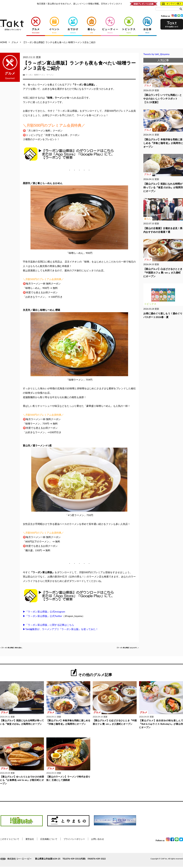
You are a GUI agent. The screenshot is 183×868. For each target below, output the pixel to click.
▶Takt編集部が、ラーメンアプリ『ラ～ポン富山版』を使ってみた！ (60, 629)
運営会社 (30, 840)
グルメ (15, 42)
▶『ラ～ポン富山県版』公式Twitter (43, 616)
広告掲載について (49, 840)
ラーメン (50, 75)
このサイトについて (10, 840)
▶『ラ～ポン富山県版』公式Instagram (44, 612)
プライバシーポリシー (74, 840)
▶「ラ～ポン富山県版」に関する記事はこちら (48, 625)
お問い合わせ (98, 840)
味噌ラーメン (40, 75)
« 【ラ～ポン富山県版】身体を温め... (20, 648)
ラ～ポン (29, 75)
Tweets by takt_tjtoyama (156, 54)
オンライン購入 (172, 4)
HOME (4, 42)
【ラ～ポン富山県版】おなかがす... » (119, 648)
